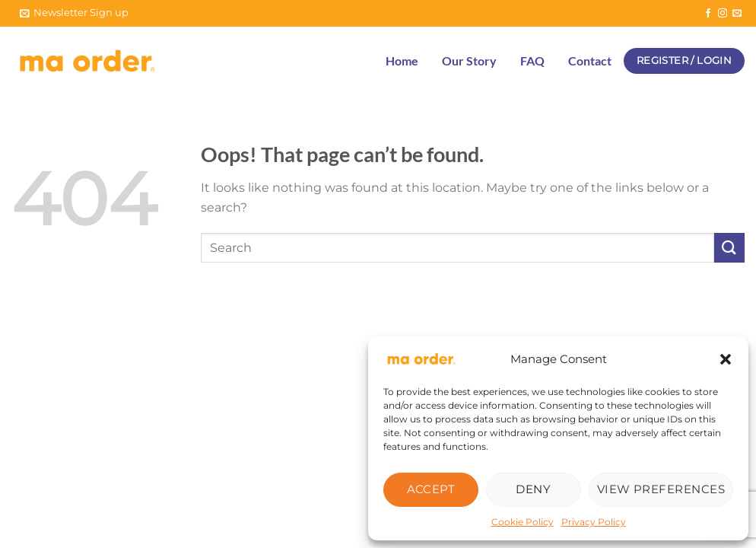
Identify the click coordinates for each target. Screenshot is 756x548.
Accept (431, 489)
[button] (726, 359)
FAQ (532, 61)
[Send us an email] (737, 14)
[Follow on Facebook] (708, 14)
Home (402, 61)
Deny (533, 489)
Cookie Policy (523, 522)
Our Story (469, 61)
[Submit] (729, 248)
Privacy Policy (594, 522)
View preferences (661, 489)
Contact (590, 61)
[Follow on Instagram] (723, 14)
